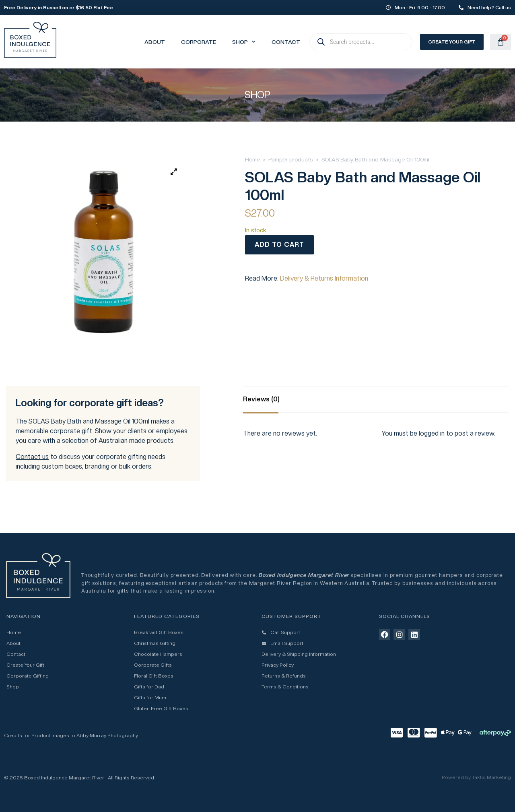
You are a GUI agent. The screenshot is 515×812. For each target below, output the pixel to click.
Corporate (199, 42)
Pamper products (291, 159)
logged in (432, 433)
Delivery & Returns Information (324, 278)
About (155, 42)
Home (252, 159)
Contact (286, 42)
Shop (244, 42)
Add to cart (279, 245)
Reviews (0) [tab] (261, 399)
